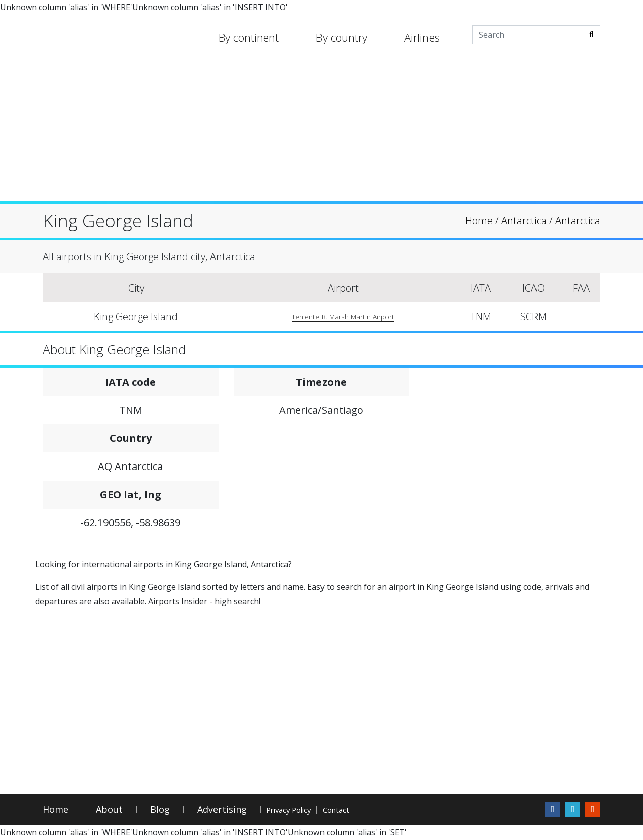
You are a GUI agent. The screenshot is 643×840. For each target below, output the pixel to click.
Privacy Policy (303, 810)
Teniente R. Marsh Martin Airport (340, 316)
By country (342, 37)
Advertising (222, 810)
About (109, 810)
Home (56, 810)
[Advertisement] (321, 131)
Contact (377, 810)
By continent (249, 37)
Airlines (422, 37)
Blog (160, 810)
